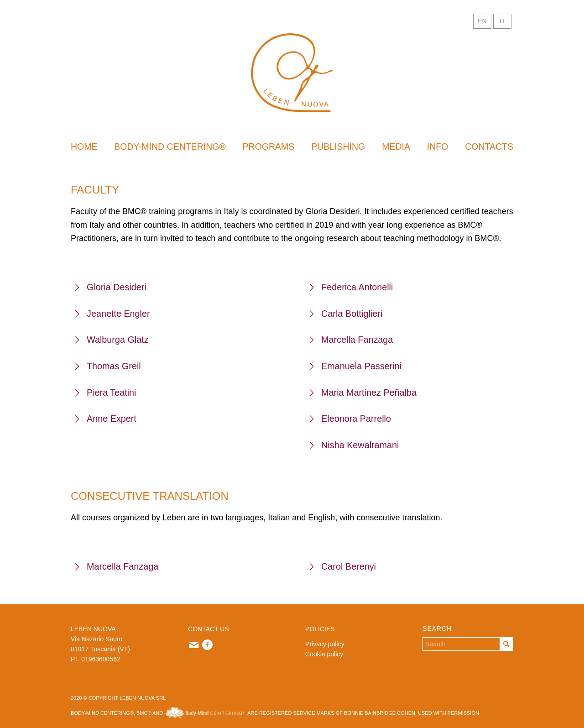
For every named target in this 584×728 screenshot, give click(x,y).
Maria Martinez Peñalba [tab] (363, 393)
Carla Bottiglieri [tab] (346, 314)
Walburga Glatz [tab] (112, 340)
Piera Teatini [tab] (106, 393)
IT (502, 21)
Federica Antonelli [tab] (351, 287)
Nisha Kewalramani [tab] (354, 445)
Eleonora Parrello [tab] (350, 419)
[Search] (468, 644)
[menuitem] (84, 147)
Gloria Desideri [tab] (111, 287)
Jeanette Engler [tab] (113, 314)
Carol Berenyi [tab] (343, 566)
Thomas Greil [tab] (108, 366)
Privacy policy (325, 644)
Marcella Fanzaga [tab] (351, 340)
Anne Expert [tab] (106, 419)
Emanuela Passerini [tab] (356, 366)
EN (482, 21)
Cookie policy (324, 654)
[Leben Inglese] (292, 73)
